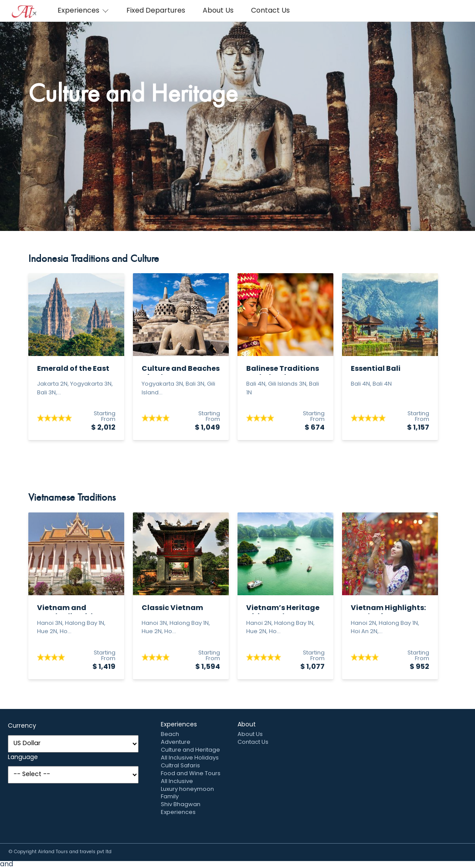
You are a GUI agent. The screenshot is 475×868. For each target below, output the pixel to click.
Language (23, 758)
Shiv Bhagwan (181, 805)
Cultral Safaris (180, 766)
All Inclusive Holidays (190, 758)
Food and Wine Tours (191, 774)
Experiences (83, 11)
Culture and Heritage (190, 750)
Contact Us (270, 11)
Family (170, 797)
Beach (170, 734)
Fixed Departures (156, 11)
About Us (218, 11)
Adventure (176, 742)
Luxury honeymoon (187, 789)
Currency (22, 726)
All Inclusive (177, 782)
